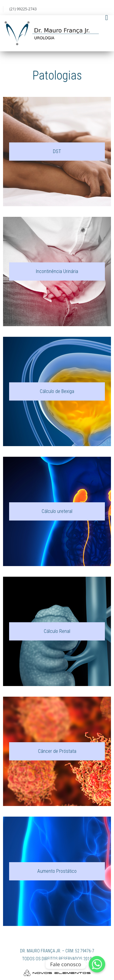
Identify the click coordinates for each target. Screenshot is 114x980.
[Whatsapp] (97, 964)
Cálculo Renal (57, 631)
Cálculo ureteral (57, 511)
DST (57, 151)
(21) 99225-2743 (23, 9)
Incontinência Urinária (57, 271)
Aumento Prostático (57, 871)
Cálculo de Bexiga (57, 391)
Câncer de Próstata (57, 751)
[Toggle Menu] (107, 18)
